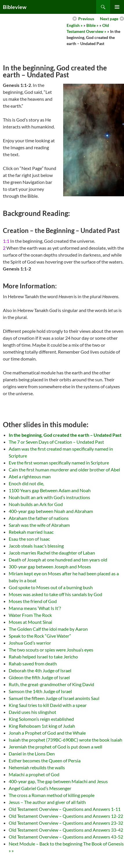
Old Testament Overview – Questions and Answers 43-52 (66, 837)
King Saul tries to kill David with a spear (48, 705)
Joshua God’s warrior (30, 643)
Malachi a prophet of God (34, 774)
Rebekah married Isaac (31, 532)
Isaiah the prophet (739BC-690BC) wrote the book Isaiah (65, 740)
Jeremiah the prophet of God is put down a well (55, 747)
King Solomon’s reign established (41, 719)
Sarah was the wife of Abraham (39, 525)
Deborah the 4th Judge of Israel (40, 670)
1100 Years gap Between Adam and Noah (50, 490)
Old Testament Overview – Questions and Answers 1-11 (65, 809)
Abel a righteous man (30, 476)
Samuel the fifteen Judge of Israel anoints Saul (54, 698)
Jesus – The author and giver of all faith (47, 802)
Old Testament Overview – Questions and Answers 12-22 (66, 816)
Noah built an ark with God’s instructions (49, 497)
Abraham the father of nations (39, 518)
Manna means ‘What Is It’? (35, 608)
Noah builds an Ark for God (36, 504)
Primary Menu (117, 7)
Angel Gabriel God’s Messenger (40, 788)
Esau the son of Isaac (29, 539)
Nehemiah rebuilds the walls (37, 767)
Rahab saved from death (33, 663)
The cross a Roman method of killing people (52, 795)
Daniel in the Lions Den (32, 754)
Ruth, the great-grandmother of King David (51, 684)
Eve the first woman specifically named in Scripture (59, 463)
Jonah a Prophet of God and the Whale (47, 733)
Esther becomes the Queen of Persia (45, 760)
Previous (86, 19)
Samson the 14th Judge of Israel (40, 691)
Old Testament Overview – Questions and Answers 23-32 (66, 823)
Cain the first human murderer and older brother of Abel (64, 470)
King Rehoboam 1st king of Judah (42, 726)
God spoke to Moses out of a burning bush (51, 587)
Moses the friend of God (33, 601)
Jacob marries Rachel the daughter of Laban (52, 553)
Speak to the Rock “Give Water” (40, 636)
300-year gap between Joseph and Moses (50, 566)
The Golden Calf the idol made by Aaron (48, 629)
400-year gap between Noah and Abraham (51, 511)
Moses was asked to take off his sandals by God (55, 594)
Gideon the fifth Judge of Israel (39, 677)
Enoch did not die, (26, 483)
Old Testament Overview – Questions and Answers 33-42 (66, 830)
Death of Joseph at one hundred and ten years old (58, 560)
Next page (109, 19)
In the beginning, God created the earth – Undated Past (65, 435)
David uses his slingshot (32, 712)
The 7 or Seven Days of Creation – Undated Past (56, 442)
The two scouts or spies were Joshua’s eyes (51, 650)
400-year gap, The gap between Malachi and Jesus (58, 781)
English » (75, 25)
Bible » (92, 25)
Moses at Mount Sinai (30, 622)
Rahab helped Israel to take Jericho (43, 657)
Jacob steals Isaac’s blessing (36, 546)
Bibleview (15, 7)
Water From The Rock (30, 615)
